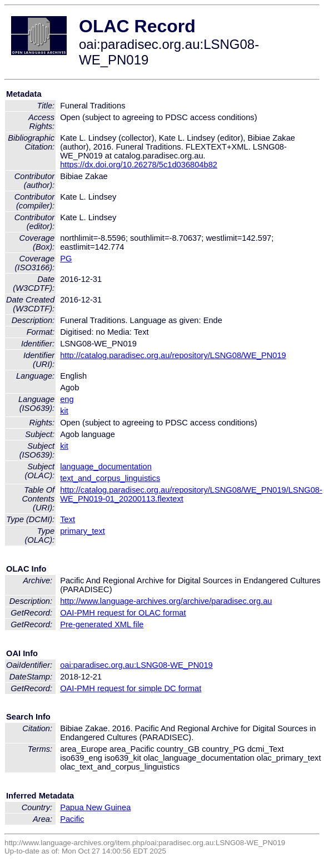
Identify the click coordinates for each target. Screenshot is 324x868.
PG (66, 259)
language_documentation (106, 467)
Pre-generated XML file (102, 624)
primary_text (83, 531)
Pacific (72, 819)
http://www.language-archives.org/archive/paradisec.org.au (166, 601)
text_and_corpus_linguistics (110, 478)
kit (64, 411)
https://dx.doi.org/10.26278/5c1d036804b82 (139, 165)
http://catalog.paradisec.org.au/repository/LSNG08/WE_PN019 (173, 355)
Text (68, 519)
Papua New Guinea (95, 807)
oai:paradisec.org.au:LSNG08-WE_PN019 (136, 665)
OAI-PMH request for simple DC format (131, 688)
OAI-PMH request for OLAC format (123, 613)
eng (67, 399)
